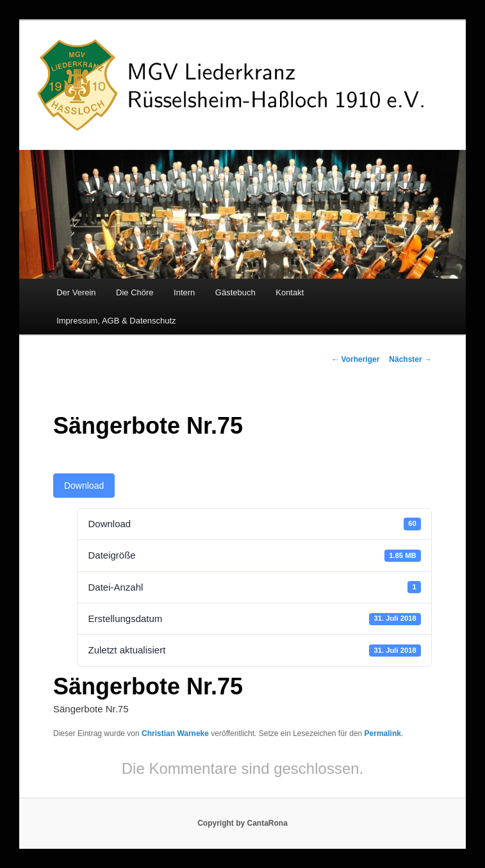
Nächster (410, 359)
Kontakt (290, 292)
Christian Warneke (175, 733)
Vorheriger (355, 359)
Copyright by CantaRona (242, 823)
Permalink (383, 733)
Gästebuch (235, 292)
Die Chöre (135, 292)
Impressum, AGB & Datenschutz (116, 321)
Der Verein (76, 292)
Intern (184, 292)
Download (84, 486)
